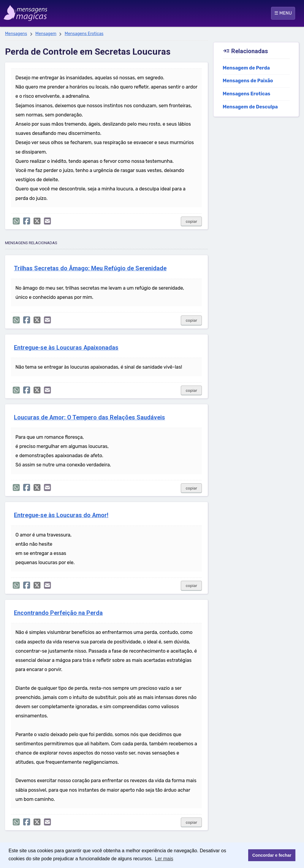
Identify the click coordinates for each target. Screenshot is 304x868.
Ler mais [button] (164, 859)
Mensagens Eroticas (84, 34)
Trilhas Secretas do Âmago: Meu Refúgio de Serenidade (90, 268)
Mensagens (16, 34)
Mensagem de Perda (246, 68)
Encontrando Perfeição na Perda (58, 613)
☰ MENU (283, 13)
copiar (191, 221)
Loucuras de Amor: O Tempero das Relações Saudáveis (90, 418)
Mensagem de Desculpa (250, 107)
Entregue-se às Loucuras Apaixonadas (66, 348)
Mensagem (46, 34)
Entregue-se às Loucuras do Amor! (61, 515)
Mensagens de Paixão (248, 81)
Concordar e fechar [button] (272, 855)
